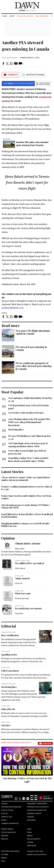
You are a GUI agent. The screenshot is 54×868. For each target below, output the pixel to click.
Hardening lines (16, 430)
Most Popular (12, 392)
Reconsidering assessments (28, 608)
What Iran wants (23, 594)
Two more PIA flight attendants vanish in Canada (33, 332)
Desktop (5, 839)
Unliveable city (8, 709)
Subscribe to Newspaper (37, 804)
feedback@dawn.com (13, 308)
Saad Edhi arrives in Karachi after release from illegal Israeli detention (27, 516)
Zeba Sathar (20, 549)
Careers (31, 817)
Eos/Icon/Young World (10, 851)
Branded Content (34, 814)
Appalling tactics (9, 655)
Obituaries (31, 820)
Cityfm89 (5, 855)
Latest (12, 16)
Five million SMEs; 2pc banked (29, 563)
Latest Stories (12, 472)
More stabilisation (10, 635)
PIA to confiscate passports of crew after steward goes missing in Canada (34, 366)
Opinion (8, 538)
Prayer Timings (7, 829)
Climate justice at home (28, 543)
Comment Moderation (10, 823)
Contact (5, 804)
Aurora (30, 842)
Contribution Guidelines (11, 807)
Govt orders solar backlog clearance (26, 413)
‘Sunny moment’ (23, 578)
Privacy (4, 820)
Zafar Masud (20, 568)
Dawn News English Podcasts (16, 743)
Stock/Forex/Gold (9, 832)
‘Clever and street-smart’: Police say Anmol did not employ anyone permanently (26, 479)
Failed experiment (10, 671)
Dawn (29, 829)
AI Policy (5, 814)
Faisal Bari (19, 613)
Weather (5, 836)
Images (30, 836)
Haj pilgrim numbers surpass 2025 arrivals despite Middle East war (25, 525)
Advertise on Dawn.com (37, 810)
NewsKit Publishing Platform (37, 854)
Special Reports (34, 839)
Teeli (3, 861)
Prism (29, 832)
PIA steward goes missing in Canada (31, 348)
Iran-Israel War (42, 16)
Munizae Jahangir (22, 598)
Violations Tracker (25, 16)
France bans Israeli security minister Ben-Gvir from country (26, 497)
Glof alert (6, 725)
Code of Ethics (7, 810)
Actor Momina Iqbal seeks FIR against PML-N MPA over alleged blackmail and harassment (30, 422)
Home (5, 16)
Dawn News (32, 846)
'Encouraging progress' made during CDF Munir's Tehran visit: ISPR (25, 506)
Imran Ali (19, 583)
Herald (4, 858)
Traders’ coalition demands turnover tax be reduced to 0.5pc (26, 488)
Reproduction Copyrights (38, 807)
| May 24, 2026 (27, 11)
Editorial (9, 626)
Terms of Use (7, 817)
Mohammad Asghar (10, 58)
